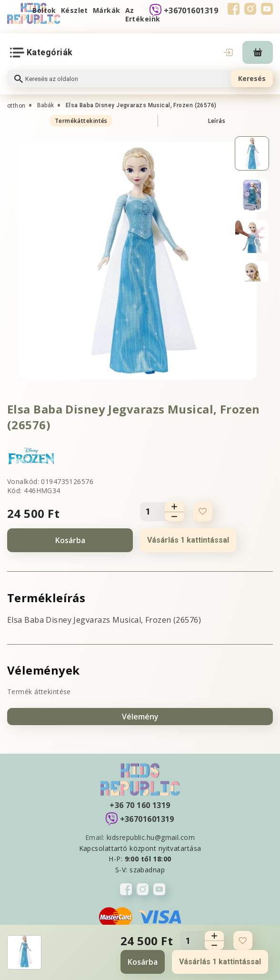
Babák (46, 105)
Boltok (44, 10)
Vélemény (140, 717)
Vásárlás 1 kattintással (188, 540)
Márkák (107, 10)
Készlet (75, 10)
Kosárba (70, 540)
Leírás (217, 121)
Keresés (252, 78)
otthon (16, 106)
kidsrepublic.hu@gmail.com (151, 837)
